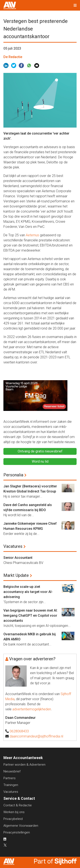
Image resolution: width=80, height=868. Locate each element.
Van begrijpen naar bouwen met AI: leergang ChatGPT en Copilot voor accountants (31, 616)
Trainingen (11, 785)
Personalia (13, 475)
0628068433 (19, 731)
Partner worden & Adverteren (24, 765)
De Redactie (13, 57)
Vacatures (13, 546)
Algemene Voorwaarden (21, 826)
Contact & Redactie (18, 805)
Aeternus (32, 235)
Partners (9, 778)
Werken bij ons (14, 812)
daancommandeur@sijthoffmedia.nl (36, 736)
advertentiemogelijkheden (32, 709)
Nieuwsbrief (12, 771)
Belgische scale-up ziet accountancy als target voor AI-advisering (28, 592)
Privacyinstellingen (17, 832)
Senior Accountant (18, 558)
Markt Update (16, 575)
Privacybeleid (13, 819)
